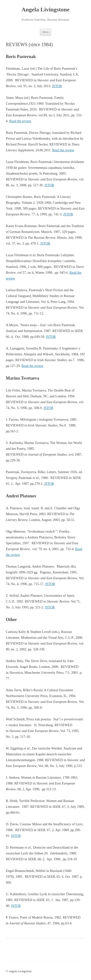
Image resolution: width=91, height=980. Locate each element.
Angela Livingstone (45, 9)
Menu (46, 32)
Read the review (20, 121)
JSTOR (57, 86)
